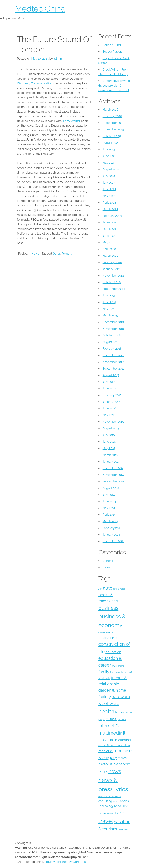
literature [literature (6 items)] (106, 740)
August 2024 (111, 169)
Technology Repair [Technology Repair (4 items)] (110, 806)
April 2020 (109, 249)
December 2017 (113, 355)
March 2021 (110, 229)
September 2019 (114, 289)
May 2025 (109, 163)
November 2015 (113, 422)
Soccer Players (112, 52)
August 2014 (111, 488)
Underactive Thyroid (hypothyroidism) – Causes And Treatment (114, 86)
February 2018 (112, 349)
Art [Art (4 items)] (100, 589)
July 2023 (109, 183)
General (108, 561)
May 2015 (109, 448)
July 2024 (109, 176)
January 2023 (111, 222)
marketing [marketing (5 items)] (123, 740)
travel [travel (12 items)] (106, 821)
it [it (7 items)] (124, 733)
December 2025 (113, 123)
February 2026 (112, 116)
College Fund (112, 45)
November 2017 (113, 362)
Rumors (67, 254)
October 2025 (112, 136)
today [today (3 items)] (110, 814)
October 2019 (112, 282)
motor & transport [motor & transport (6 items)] (114, 764)
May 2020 (109, 242)
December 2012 (113, 541)
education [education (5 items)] (113, 652)
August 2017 (111, 375)
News (35, 254)
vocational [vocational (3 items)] (123, 830)
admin (58, 59)
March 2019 (110, 315)
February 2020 (112, 262)
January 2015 (111, 462)
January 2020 (112, 269)
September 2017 (114, 369)
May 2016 (109, 415)
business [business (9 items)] (108, 608)
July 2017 (109, 382)
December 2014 (113, 468)
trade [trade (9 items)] (120, 813)
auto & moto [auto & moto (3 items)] (119, 589)
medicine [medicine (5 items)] (106, 751)
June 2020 (109, 236)
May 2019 (109, 309)
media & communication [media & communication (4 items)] (114, 745)
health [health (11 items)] (106, 711)
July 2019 (109, 296)
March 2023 (110, 209)
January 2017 (111, 402)
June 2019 (109, 302)
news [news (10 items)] (115, 771)
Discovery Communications (35, 83)
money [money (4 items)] (122, 758)
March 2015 (110, 455)
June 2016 (109, 408)
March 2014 (110, 521)
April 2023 (109, 203)
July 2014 (109, 495)
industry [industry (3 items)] (122, 719)
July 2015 (109, 435)
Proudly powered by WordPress (66, 862)
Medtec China (40, 9)
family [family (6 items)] (104, 672)
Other (56, 254)
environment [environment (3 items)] (118, 666)
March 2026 (110, 110)
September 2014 (114, 481)
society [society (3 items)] (116, 801)
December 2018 (113, 322)
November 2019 (113, 276)
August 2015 (111, 428)
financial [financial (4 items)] (115, 672)
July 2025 (109, 149)
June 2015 (109, 442)
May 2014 (109, 508)
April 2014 (109, 515)
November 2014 (113, 475)
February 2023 (112, 216)
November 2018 (113, 329)
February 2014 (112, 528)
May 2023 (109, 196)
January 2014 (111, 535)
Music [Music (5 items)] (103, 772)
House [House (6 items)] (111, 719)
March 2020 (110, 256)
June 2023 (109, 189)
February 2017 (112, 395)
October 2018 (112, 335)
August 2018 (111, 342)
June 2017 (109, 388)
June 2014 (109, 501)
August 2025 (111, 143)
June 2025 (109, 156)
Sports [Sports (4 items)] (125, 801)
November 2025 (113, 129)
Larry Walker (72, 121)
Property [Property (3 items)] (103, 797)
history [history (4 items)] (120, 712)
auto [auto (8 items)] (108, 588)
